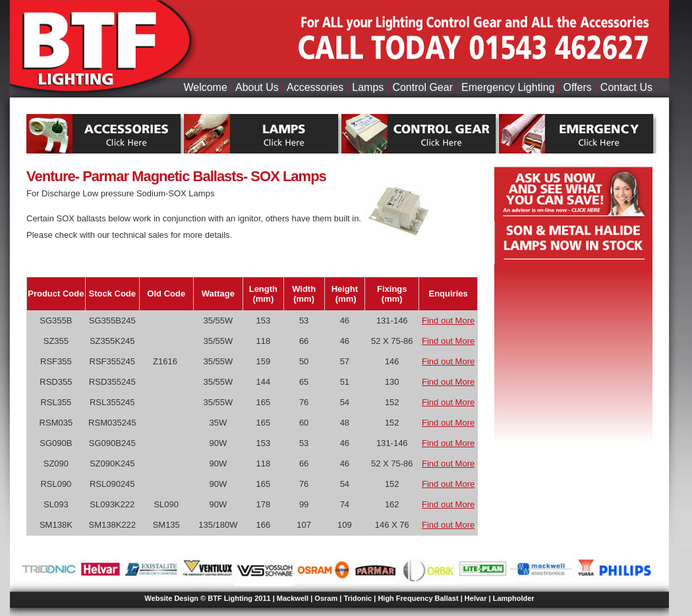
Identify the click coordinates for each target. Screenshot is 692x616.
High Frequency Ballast (418, 598)
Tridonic (358, 598)
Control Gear (422, 87)
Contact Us (626, 87)
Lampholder (514, 598)
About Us (257, 87)
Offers (578, 87)
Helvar (476, 598)
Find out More (448, 321)
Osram (326, 598)
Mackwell (293, 598)
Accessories (315, 87)
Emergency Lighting (508, 87)
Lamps (368, 87)
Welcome (205, 87)
